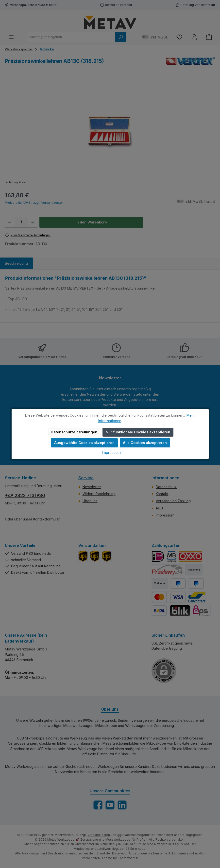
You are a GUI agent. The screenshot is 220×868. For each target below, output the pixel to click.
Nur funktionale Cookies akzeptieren (138, 432)
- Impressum (110, 452)
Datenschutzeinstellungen (74, 432)
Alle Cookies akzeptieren (145, 443)
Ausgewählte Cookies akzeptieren (84, 443)
